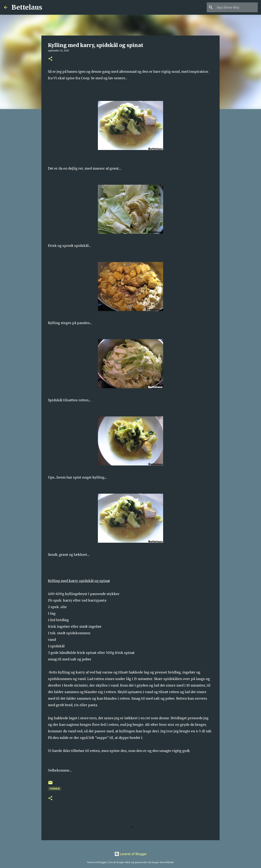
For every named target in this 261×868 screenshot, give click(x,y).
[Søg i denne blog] (236, 7)
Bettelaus (27, 7)
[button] (50, 59)
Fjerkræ (55, 789)
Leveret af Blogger (131, 854)
